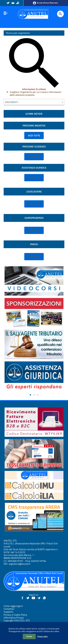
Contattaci (9, 609)
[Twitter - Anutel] (28, 598)
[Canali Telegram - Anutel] (39, 598)
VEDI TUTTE (34, 135)
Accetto (29, 636)
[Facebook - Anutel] (22, 598)
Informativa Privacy (14, 618)
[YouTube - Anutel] (33, 598)
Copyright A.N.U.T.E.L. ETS (17, 620)
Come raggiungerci (13, 606)
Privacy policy (43, 636)
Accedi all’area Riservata (45, 3)
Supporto (8, 612)
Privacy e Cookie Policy (15, 615)
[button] (30, 395)
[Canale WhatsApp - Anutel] (44, 598)
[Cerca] (60, 14)
